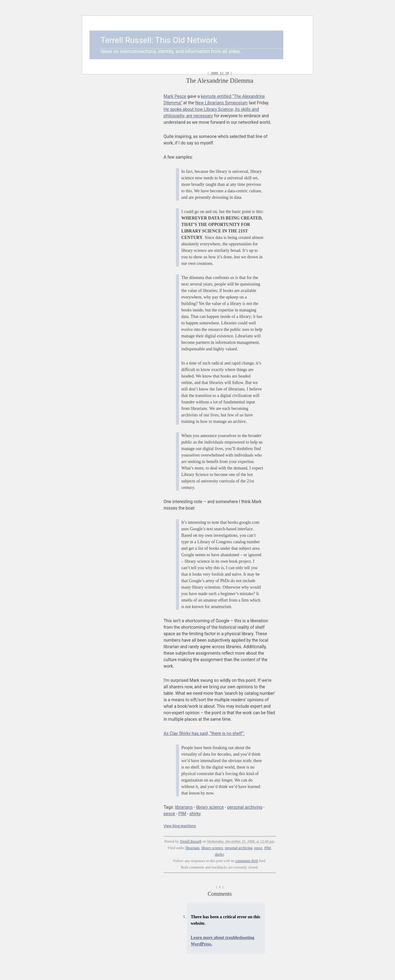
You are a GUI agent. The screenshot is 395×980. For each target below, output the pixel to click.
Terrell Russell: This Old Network (159, 40)
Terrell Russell (190, 841)
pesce (169, 814)
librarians (184, 807)
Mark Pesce (175, 96)
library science (210, 807)
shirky (195, 814)
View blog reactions (180, 826)
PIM (182, 814)
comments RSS (247, 861)
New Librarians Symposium (221, 103)
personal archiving (245, 807)
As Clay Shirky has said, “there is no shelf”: (204, 733)
